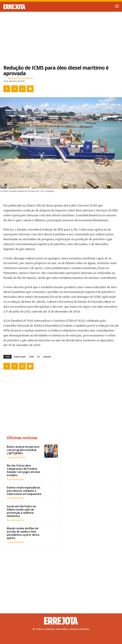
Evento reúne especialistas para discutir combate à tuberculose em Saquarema (24, 491)
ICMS (31, 357)
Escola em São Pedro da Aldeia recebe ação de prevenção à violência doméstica (21, 511)
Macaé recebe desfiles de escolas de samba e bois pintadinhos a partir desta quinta (23, 533)
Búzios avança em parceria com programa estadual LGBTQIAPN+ (23, 450)
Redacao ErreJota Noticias (21, 78)
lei (38, 357)
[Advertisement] (61, 36)
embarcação (19, 357)
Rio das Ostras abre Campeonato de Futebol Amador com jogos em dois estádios (23, 470)
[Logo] (32, 7)
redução (47, 357)
